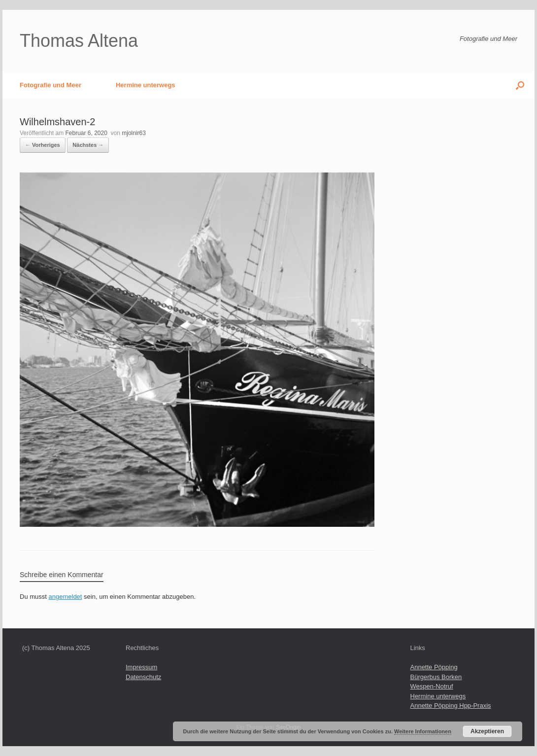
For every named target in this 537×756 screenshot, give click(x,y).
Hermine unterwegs (146, 85)
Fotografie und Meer (50, 85)
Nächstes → (88, 145)
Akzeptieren (487, 731)
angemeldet (66, 597)
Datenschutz (143, 677)
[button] (520, 85)
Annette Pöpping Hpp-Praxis (451, 705)
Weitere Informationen (423, 731)
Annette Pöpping (434, 667)
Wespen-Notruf (432, 686)
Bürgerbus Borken (436, 677)
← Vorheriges (43, 145)
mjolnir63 (134, 133)
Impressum (141, 667)
